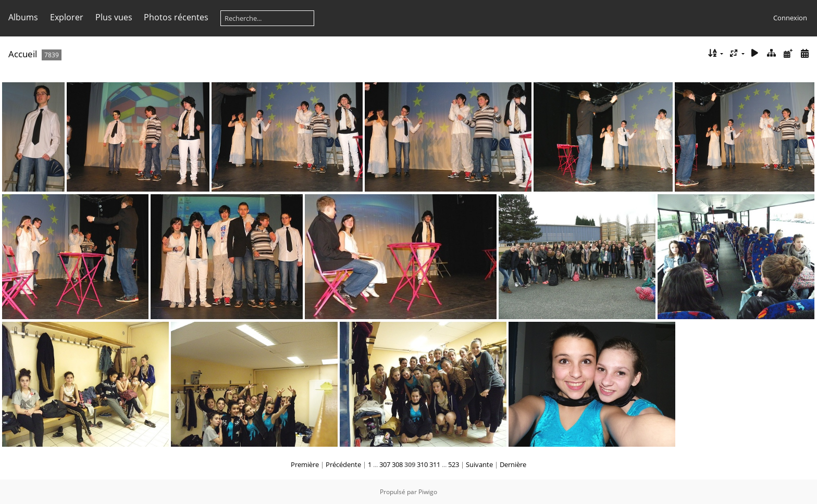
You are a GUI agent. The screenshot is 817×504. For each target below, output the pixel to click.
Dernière (513, 464)
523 (454, 464)
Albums (23, 17)
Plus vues (114, 17)
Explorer (67, 17)
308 (397, 464)
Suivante (479, 464)
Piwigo (428, 492)
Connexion (790, 18)
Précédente (343, 464)
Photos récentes (176, 17)
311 (435, 464)
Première (305, 464)
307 (385, 464)
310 (422, 464)
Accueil (23, 54)
